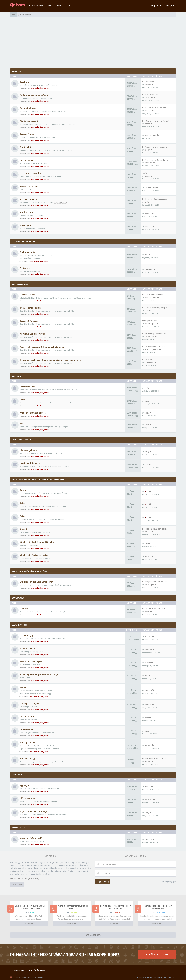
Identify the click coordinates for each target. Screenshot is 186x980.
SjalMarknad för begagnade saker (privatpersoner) (38, 479)
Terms (29, 970)
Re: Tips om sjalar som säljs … (155, 529)
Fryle (147, 388)
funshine (148, 226)
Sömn (22, 400)
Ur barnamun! (26, 730)
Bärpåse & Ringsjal (29, 321)
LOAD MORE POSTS (93, 935)
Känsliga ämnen (27, 743)
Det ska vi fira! (27, 716)
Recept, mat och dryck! (31, 661)
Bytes (23, 516)
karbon (148, 85)
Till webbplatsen (36, 6)
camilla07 (149, 269)
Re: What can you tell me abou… (156, 608)
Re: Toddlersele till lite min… (155, 347)
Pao (146, 543)
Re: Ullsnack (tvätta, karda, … (155, 160)
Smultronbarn (151, 135)
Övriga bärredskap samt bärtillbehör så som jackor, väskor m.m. (51, 360)
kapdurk (148, 650)
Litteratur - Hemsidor (30, 173)
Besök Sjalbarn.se (157, 954)
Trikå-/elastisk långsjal (31, 308)
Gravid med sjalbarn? (30, 463)
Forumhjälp (25, 225)
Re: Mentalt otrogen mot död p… (157, 758)
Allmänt (23, 529)
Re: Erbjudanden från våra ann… (156, 582)
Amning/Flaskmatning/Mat (33, 413)
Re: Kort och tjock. (150, 95)
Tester (145, 173)
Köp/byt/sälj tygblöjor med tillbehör (37, 542)
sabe (147, 401)
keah (147, 718)
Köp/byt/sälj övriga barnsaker (34, 555)
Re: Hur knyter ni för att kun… (155, 108)
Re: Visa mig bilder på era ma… (156, 147)
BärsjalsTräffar (27, 134)
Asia (32, 88)
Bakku (147, 611)
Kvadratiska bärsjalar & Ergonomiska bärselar (42, 347)
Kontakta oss (40, 970)
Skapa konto (157, 5)
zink (146, 255)
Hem (50, 6)
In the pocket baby (150, 321)
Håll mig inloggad (167, 882)
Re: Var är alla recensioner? (154, 294)
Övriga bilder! (26, 268)
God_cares (44, 88)
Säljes (23, 503)
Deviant (148, 111)
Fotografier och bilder (23, 241)
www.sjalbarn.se (61, 202)
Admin (33, 912)
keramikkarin (150, 187)
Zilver (147, 124)
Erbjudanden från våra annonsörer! (37, 582)
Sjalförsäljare (26, 212)
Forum (60, 6)
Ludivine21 (149, 363)
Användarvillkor (17, 878)
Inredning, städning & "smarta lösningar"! (40, 674)
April (147, 491)
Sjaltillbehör (26, 147)
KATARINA (149, 98)
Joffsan (148, 556)
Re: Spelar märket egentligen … (156, 308)
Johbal (148, 786)
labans (148, 176)
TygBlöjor (17, 775)
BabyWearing (18, 598)
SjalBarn (16, 376)
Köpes (23, 490)
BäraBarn (16, 71)
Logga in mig (103, 881)
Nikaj (147, 451)
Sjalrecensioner (20, 284)
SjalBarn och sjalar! (29, 252)
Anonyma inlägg (27, 759)
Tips (22, 423)
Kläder (23, 688)
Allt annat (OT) (19, 625)
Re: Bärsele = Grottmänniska (155, 199)
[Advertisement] (93, 43)
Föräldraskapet (27, 387)
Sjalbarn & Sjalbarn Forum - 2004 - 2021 (27, 977)
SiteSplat (75, 912)
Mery (147, 413)
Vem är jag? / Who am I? (31, 838)
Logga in (170, 5)
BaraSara (149, 163)
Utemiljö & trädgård (30, 704)
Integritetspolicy (32, 878)
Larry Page (160, 912)
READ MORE (29, 924)
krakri (37, 88)
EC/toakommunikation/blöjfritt (35, 811)
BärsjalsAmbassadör (30, 121)
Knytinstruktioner (29, 108)
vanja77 (148, 214)
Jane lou (118, 912)
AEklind (148, 663)
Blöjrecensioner (27, 798)
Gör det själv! (26, 160)
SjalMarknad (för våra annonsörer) (30, 571)
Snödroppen (150, 323)
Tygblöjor (24, 785)
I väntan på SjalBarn (22, 440)
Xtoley (147, 150)
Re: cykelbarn (148, 82)
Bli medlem (17, 885)
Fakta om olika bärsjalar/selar (34, 95)
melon (147, 202)
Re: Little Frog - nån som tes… (155, 334)
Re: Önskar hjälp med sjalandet (156, 121)
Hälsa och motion (28, 648)
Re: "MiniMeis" (148, 360)
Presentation (18, 827)
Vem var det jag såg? (30, 186)
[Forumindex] (14, 15)
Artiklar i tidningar (29, 199)
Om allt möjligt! (27, 635)
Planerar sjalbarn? (28, 450)
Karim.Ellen (149, 337)
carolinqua (149, 585)
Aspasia (148, 636)
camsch (148, 705)
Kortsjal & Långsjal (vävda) (33, 334)
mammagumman (152, 349)
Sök (70, 6)
